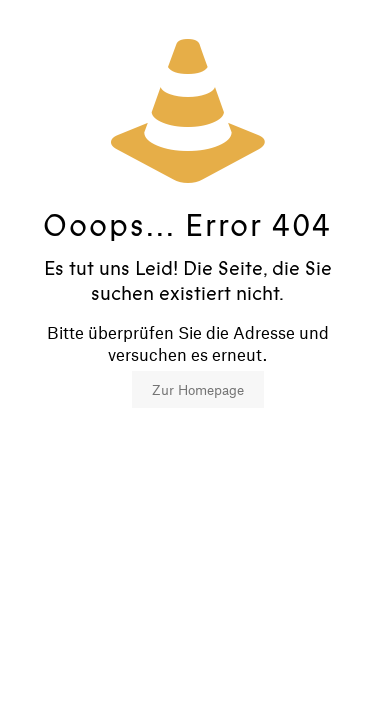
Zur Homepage (198, 389)
